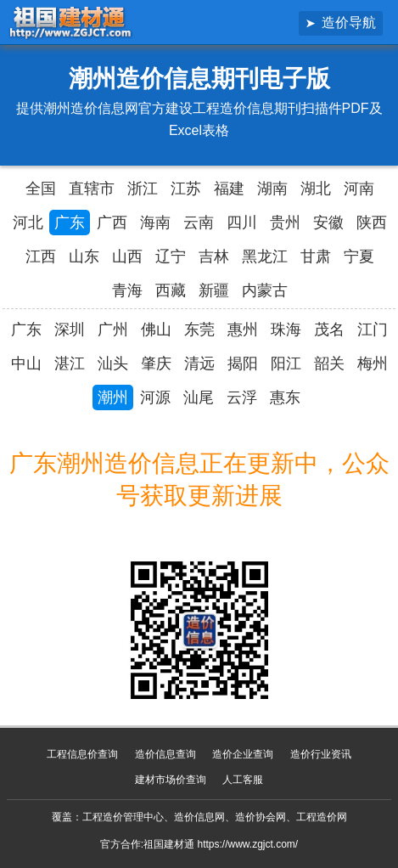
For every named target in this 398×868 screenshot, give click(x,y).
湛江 (70, 364)
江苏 (186, 189)
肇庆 (156, 364)
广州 (113, 330)
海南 (155, 223)
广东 (70, 223)
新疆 (214, 290)
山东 (84, 256)
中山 (26, 364)
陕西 (372, 223)
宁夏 (359, 256)
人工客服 (243, 780)
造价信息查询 (165, 754)
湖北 (316, 189)
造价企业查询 (243, 754)
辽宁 (171, 256)
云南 (199, 223)
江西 (41, 256)
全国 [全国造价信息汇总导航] (41, 189)
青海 (127, 290)
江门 (373, 330)
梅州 (373, 364)
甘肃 (316, 256)
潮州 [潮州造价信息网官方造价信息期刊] (113, 397)
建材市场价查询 (171, 780)
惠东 (285, 397)
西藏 (171, 290)
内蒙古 (265, 290)
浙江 (143, 189)
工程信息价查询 (82, 754)
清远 (199, 364)
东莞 (199, 330)
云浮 (242, 397)
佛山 (156, 330)
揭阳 (243, 364)
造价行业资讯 (321, 754)
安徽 (328, 223)
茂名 (329, 330)
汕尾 (199, 397)
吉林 (214, 256)
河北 (28, 223)
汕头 (113, 364)
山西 (127, 256)
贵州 (285, 223)
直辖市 (92, 189)
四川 (242, 223)
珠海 (286, 330)
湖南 (272, 189)
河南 (359, 189)
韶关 (329, 364)
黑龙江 (265, 256)
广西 (112, 223)
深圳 (70, 330)
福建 (229, 189)
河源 (155, 397)
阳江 (286, 364)
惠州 (243, 330)
